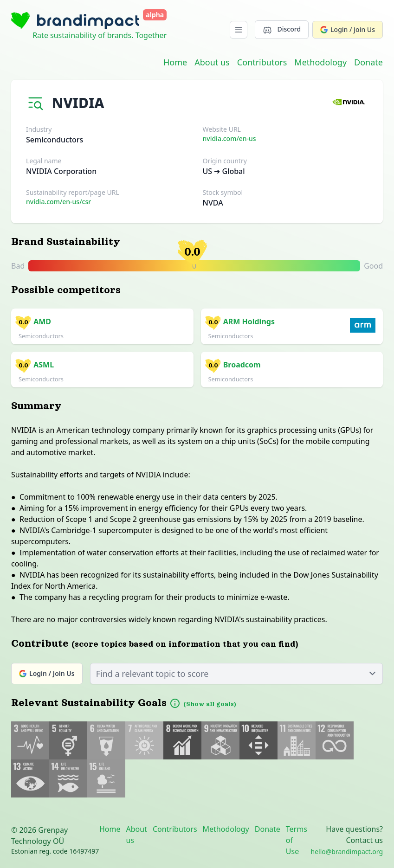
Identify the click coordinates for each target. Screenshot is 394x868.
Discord (282, 29)
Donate (368, 62)
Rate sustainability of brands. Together (100, 35)
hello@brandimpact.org (347, 852)
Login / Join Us (348, 29)
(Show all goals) (210, 704)
